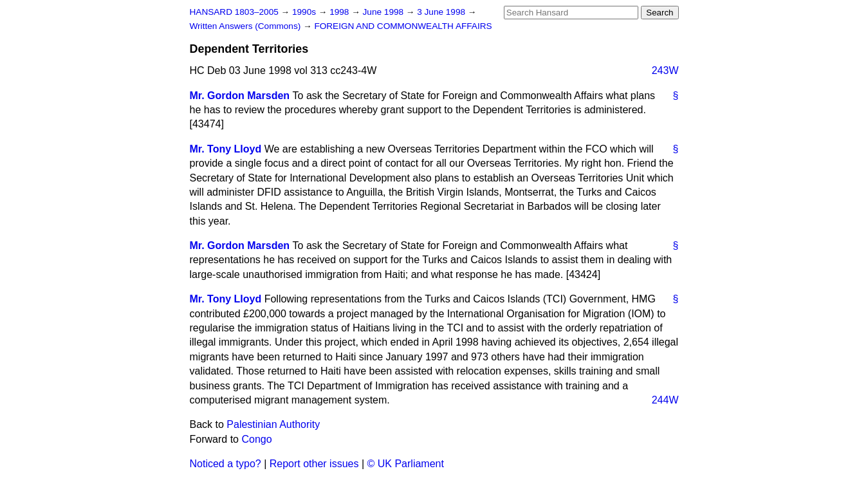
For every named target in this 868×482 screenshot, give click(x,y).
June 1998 (384, 12)
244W (665, 400)
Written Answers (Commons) (247, 26)
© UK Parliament (406, 464)
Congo (256, 439)
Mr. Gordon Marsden (240, 96)
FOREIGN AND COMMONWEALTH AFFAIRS (403, 26)
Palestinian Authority (273, 424)
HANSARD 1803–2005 (234, 12)
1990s (305, 12)
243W (665, 70)
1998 (340, 12)
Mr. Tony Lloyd (226, 149)
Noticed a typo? (226, 464)
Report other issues (314, 464)
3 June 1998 (442, 12)
